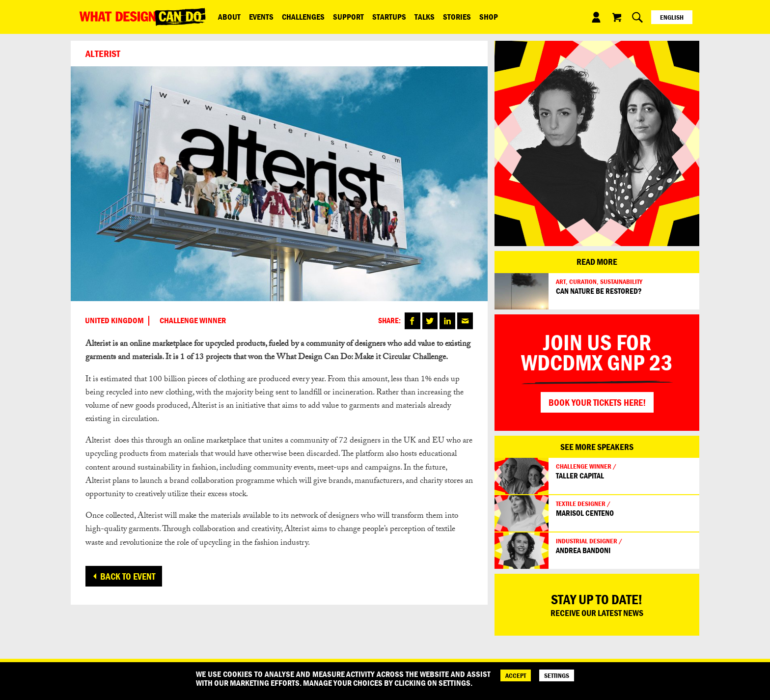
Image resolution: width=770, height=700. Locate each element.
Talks (419, 17)
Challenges (301, 17)
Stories (451, 17)
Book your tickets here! (597, 402)
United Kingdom (114, 321)
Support (345, 17)
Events (260, 17)
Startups (385, 17)
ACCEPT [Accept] (516, 675)
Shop (481, 17)
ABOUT (229, 17)
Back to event (128, 576)
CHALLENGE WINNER (193, 321)
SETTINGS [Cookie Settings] (557, 675)
